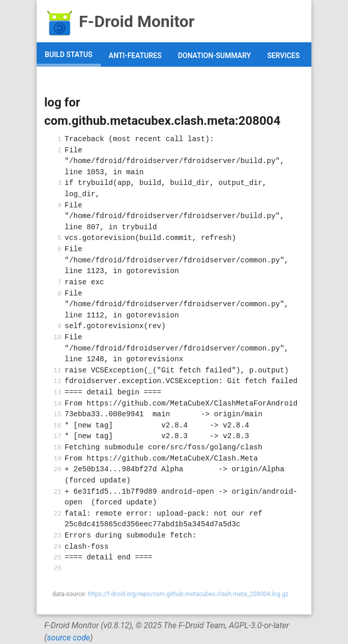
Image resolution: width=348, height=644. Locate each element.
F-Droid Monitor (119, 21)
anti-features (135, 56)
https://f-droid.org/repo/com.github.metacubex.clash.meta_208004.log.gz (188, 594)
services (283, 56)
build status (69, 55)
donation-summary (215, 56)
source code (68, 638)
